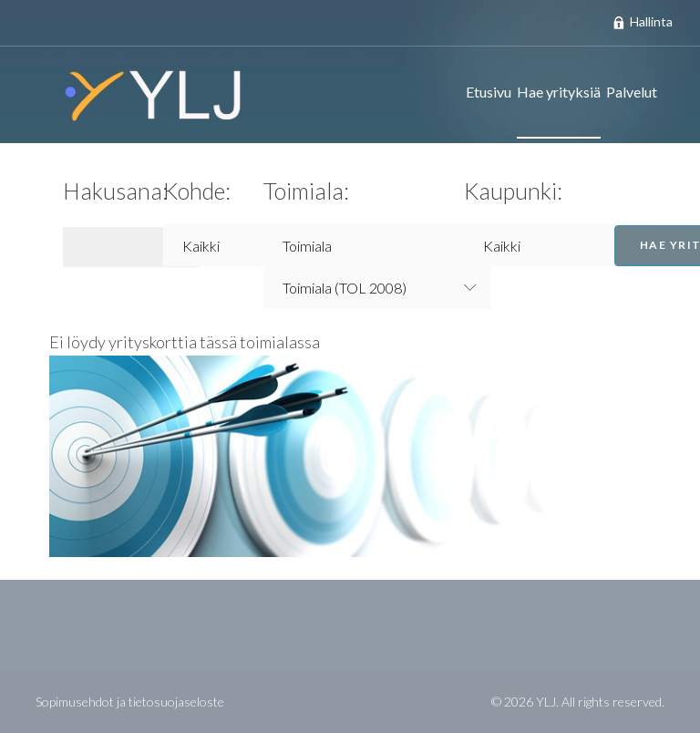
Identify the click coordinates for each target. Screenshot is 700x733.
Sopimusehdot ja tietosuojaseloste (130, 702)
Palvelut (632, 92)
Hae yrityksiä (559, 92)
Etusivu (489, 92)
